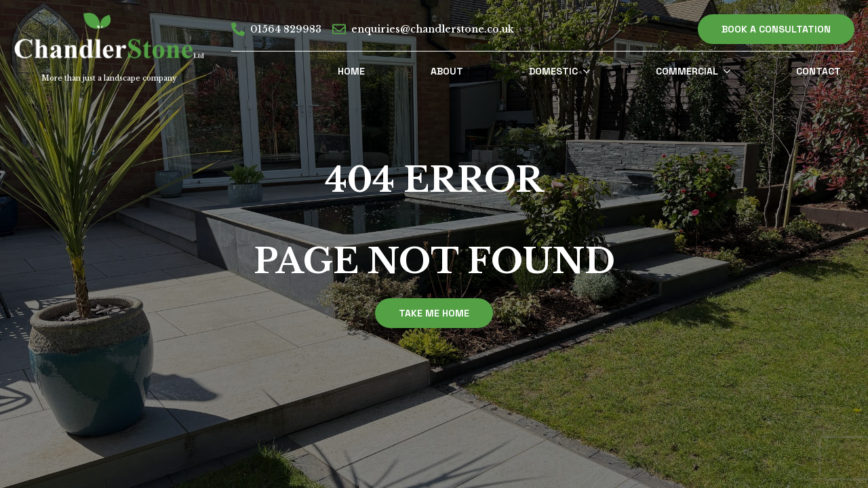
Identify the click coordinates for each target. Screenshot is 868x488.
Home (351, 71)
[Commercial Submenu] (731, 71)
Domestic (553, 71)
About (447, 71)
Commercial (687, 71)
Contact (818, 71)
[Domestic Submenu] (591, 71)
